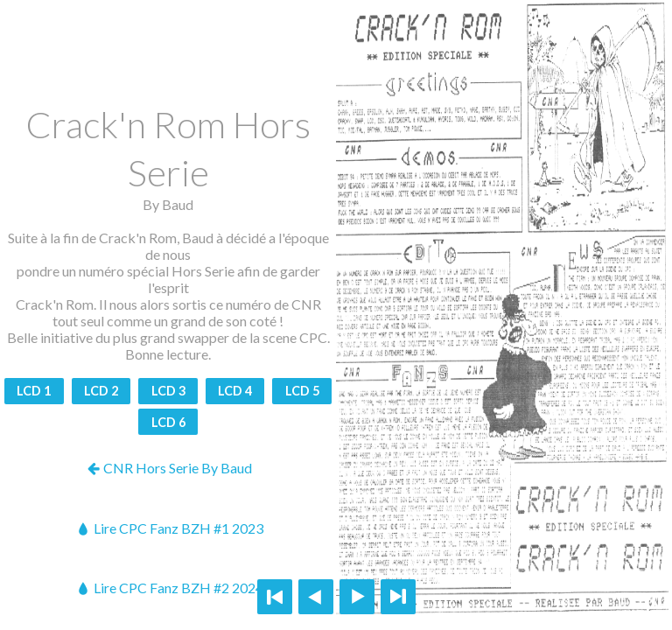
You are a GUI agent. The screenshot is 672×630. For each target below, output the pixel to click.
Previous (316, 597)
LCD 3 (168, 391)
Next (357, 597)
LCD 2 (101, 391)
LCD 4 (235, 391)
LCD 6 (168, 422)
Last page (398, 597)
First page (275, 597)
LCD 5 (302, 391)
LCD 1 (34, 391)
